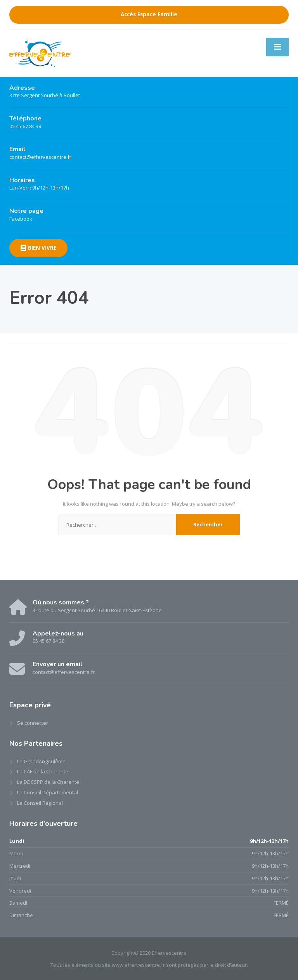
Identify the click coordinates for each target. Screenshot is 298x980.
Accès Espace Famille (149, 14)
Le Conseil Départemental (48, 792)
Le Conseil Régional (40, 803)
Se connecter (33, 723)
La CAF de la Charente (43, 771)
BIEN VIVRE (38, 248)
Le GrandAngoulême (41, 761)
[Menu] (277, 47)
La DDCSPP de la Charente (48, 782)
